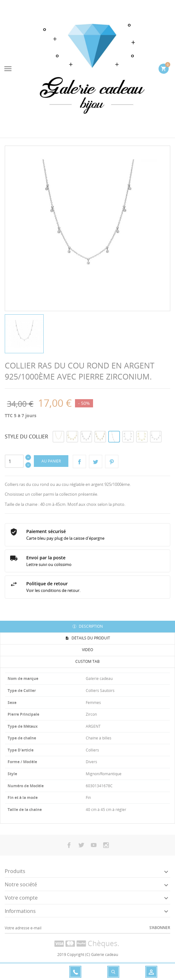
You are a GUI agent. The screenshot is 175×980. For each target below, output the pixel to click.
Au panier (51, 461)
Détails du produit (90, 638)
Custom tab (87, 661)
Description (90, 626)
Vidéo (87, 650)
